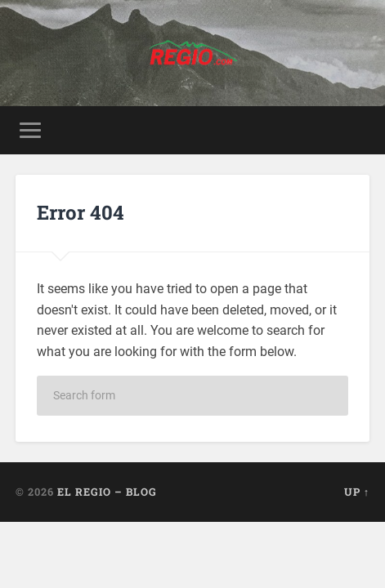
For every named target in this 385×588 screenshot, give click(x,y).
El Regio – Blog (107, 492)
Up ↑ (357, 492)
